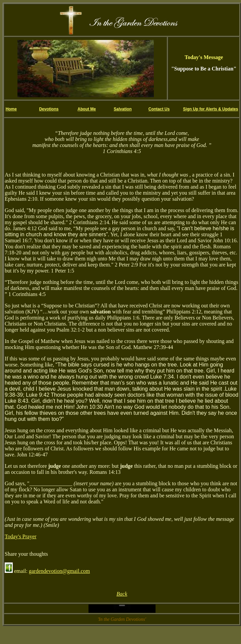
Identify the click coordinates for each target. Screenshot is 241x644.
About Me (87, 109)
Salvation (123, 109)
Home (11, 109)
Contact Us (159, 109)
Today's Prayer (21, 536)
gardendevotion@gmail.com (59, 571)
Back (122, 594)
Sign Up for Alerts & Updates (210, 109)
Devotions (49, 109)
